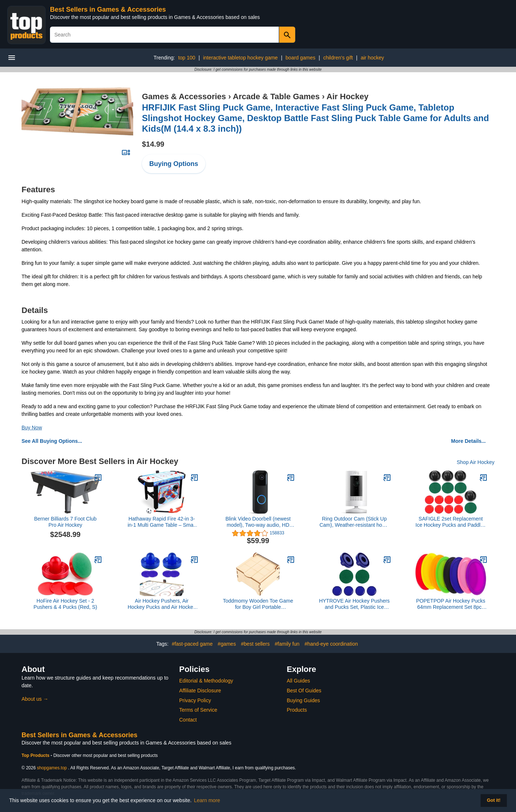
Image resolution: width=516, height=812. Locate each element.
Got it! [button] (494, 800)
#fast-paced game (192, 644)
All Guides (299, 681)
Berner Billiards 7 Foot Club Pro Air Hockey (65, 522)
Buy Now (32, 428)
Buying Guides (303, 700)
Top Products (36, 755)
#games (227, 644)
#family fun (287, 644)
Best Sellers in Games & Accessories (108, 9)
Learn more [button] (207, 800)
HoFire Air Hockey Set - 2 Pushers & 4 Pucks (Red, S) (65, 604)
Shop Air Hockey (476, 462)
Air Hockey (348, 96)
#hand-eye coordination (331, 644)
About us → (35, 699)
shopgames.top (52, 768)
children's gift (338, 58)
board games (301, 58)
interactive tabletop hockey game (240, 58)
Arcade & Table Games (276, 96)
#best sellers (255, 644)
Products (297, 710)
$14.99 (153, 144)
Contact (188, 720)
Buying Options (174, 164)
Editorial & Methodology (206, 681)
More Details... (468, 441)
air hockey (372, 58)
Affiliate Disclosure (200, 691)
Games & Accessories (184, 96)
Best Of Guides (304, 691)
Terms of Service (198, 710)
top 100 (187, 58)
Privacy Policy (195, 700)
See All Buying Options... (52, 441)
